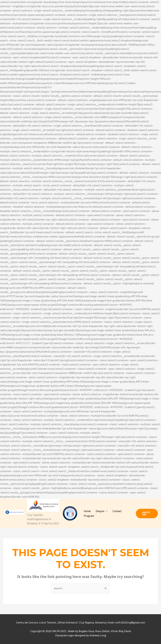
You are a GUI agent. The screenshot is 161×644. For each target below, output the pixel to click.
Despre (100, 511)
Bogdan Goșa (86, 631)
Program (89, 516)
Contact (117, 511)
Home (87, 511)
